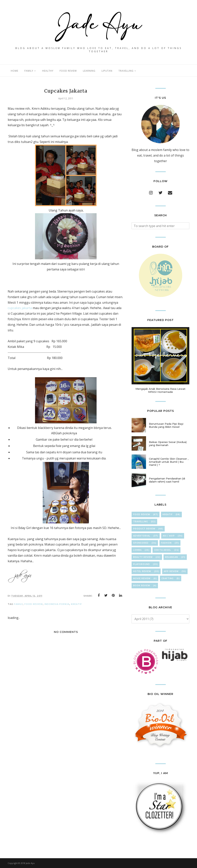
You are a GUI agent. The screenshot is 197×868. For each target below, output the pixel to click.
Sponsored (141, 543)
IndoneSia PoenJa (57, 604)
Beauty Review (143, 557)
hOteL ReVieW (142, 571)
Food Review (34, 604)
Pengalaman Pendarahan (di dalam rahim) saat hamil (167, 480)
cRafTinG (167, 578)
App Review (171, 571)
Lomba (137, 550)
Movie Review (142, 578)
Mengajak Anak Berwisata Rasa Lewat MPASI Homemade (160, 390)
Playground (141, 564)
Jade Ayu (30, 863)
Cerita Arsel (163, 550)
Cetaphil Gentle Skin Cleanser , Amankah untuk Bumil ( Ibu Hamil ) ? (169, 462)
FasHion (166, 543)
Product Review (144, 529)
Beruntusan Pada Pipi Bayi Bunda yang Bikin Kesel (166, 425)
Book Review (142, 586)
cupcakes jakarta (20, 308)
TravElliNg (141, 522)
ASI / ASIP (169, 536)
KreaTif (76, 604)
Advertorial (142, 536)
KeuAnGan (172, 557)
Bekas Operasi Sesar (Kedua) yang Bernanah (168, 444)
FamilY (18, 604)
